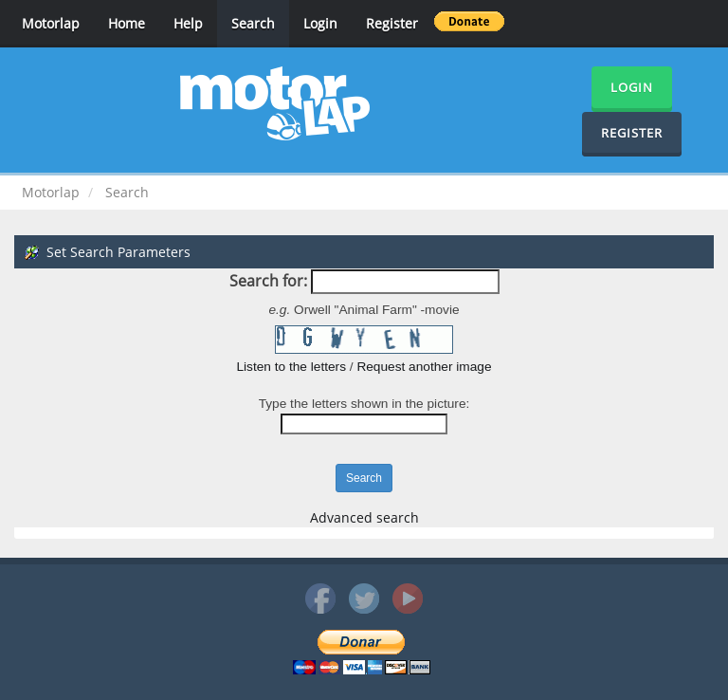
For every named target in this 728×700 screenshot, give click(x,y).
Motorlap (51, 23)
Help (188, 23)
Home (127, 23)
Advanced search (364, 517)
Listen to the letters (291, 367)
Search (253, 23)
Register (392, 23)
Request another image (424, 367)
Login (320, 23)
